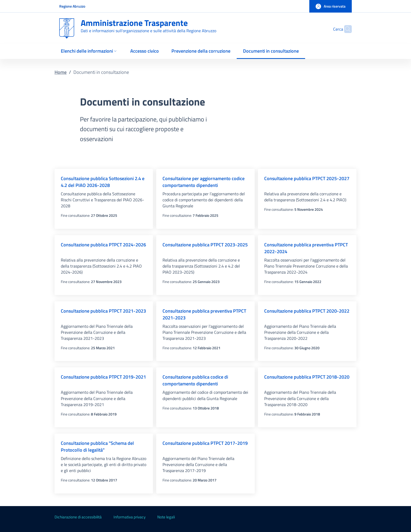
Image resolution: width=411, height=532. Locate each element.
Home (61, 72)
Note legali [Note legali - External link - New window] (166, 517)
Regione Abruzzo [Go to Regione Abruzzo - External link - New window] (72, 6)
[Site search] (345, 29)
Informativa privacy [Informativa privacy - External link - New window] (129, 517)
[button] (331, 6)
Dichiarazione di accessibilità (78, 517)
